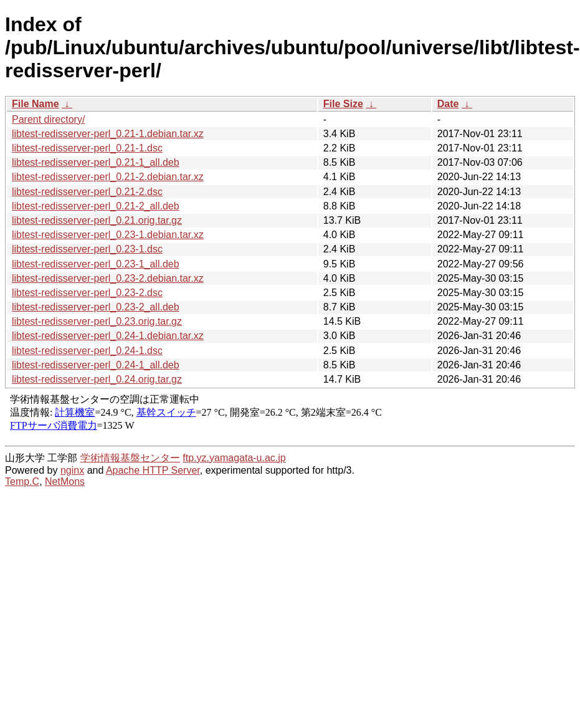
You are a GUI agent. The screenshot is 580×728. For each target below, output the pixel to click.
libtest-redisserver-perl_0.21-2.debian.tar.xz (108, 177)
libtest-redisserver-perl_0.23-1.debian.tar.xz (108, 235)
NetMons (65, 481)
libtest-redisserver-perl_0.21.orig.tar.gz (97, 220)
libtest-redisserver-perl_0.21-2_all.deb (96, 206)
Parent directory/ (48, 119)
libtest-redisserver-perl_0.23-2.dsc (87, 293)
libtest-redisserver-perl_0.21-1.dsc (87, 148)
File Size (343, 104)
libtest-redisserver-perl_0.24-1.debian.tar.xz (108, 336)
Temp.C (22, 481)
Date (448, 104)
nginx (72, 470)
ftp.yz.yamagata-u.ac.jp (234, 458)
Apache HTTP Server (153, 470)
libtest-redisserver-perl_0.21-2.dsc (87, 192)
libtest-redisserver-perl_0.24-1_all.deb (96, 365)
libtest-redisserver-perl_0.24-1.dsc (87, 351)
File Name (36, 104)
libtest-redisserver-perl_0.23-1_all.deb (96, 264)
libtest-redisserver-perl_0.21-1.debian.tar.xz (108, 134)
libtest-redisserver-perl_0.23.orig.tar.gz (97, 321)
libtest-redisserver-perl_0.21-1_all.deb (96, 162)
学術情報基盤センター (130, 458)
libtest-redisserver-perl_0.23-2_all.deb (96, 307)
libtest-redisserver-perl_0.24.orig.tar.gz (97, 379)
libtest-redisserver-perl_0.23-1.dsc (87, 249)
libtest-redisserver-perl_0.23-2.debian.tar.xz (108, 278)
